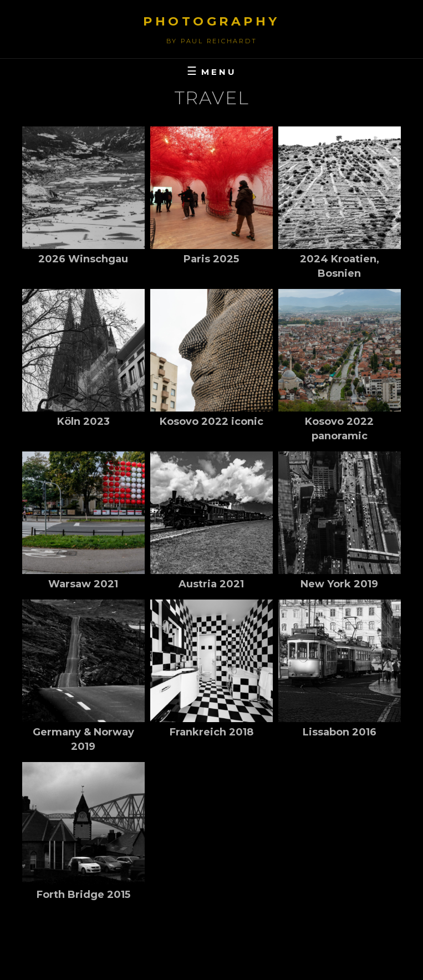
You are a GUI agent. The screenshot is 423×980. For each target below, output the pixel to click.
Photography (211, 21)
